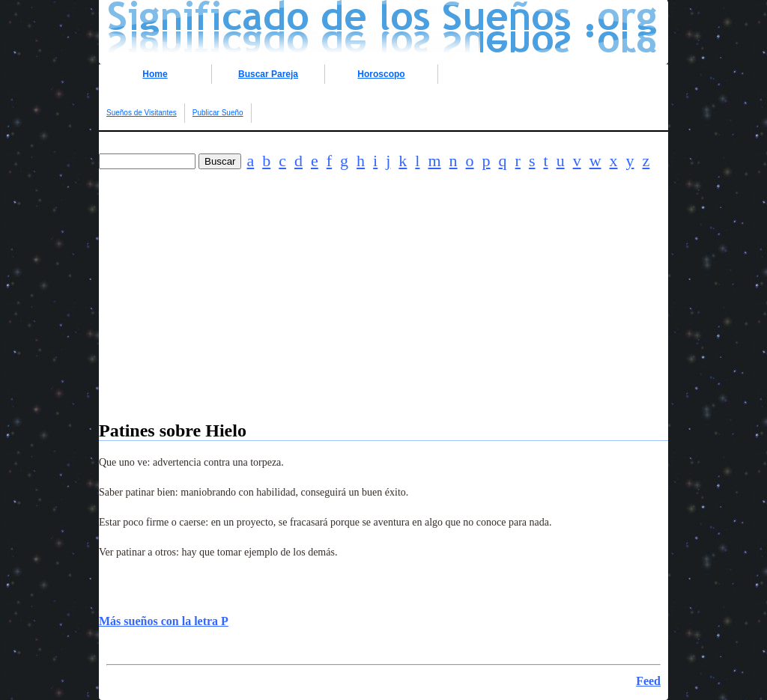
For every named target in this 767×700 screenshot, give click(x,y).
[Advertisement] (383, 316)
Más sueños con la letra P (164, 621)
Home (155, 74)
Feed (648, 681)
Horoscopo (381, 74)
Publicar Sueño (218, 113)
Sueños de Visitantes (142, 113)
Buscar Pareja (268, 74)
